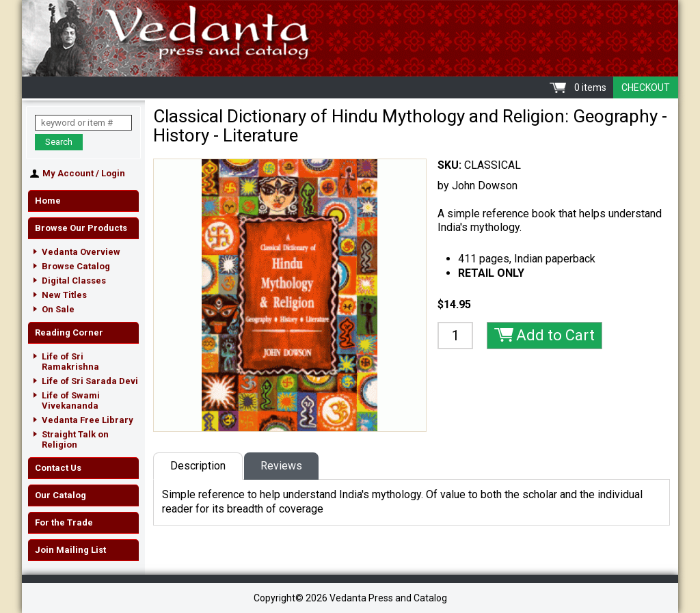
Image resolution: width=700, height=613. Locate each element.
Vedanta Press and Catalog (350, 38)
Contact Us (58, 468)
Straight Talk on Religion (75, 439)
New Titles (64, 295)
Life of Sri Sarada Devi (90, 381)
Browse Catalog (76, 266)
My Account (68, 173)
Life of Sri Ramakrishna (70, 362)
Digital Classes (74, 281)
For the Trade (64, 522)
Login (113, 173)
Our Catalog (60, 495)
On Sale (58, 309)
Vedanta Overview (81, 252)
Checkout (646, 87)
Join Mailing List (70, 550)
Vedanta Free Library (87, 420)
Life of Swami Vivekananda (71, 400)
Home (48, 201)
